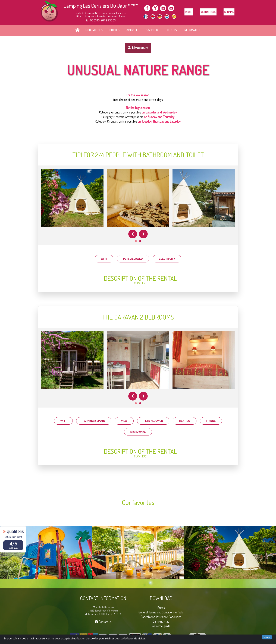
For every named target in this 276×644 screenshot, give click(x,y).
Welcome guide (161, 626)
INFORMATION (192, 30)
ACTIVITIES (133, 30)
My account (138, 48)
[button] (136, 241)
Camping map (161, 621)
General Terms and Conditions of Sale (161, 612)
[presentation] (133, 234)
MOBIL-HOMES (94, 30)
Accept (267, 637)
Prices (161, 608)
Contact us (103, 622)
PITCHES (115, 30)
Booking (229, 12)
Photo (189, 12)
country (172, 30)
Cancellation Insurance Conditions (161, 617)
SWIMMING (153, 30)
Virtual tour (208, 12)
